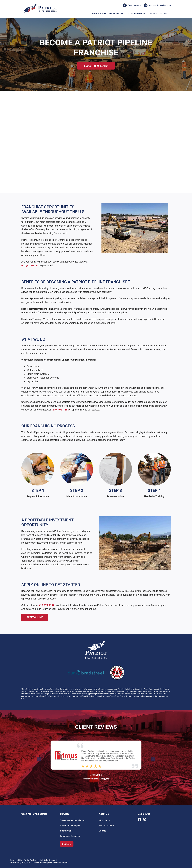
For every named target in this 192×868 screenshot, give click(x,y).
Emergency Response (70, 836)
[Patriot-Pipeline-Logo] (40, 4)
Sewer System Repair (70, 826)
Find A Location (106, 826)
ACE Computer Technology (38, 862)
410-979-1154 (47, 605)
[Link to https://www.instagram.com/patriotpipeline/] (145, 820)
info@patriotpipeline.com (157, 5)
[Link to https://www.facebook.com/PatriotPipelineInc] (139, 820)
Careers (102, 831)
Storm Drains (66, 831)
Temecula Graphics (61, 862)
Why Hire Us (105, 820)
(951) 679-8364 (132, 5)
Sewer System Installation (72, 820)
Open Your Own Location (34, 814)
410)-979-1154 (30, 266)
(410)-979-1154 (60, 410)
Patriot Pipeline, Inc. (32, 860)
